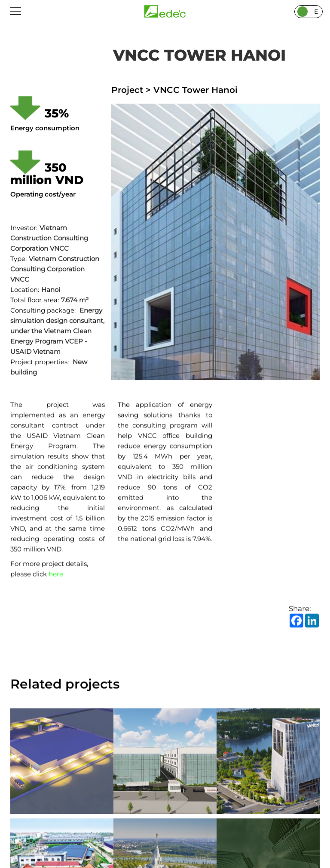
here (56, 575)
